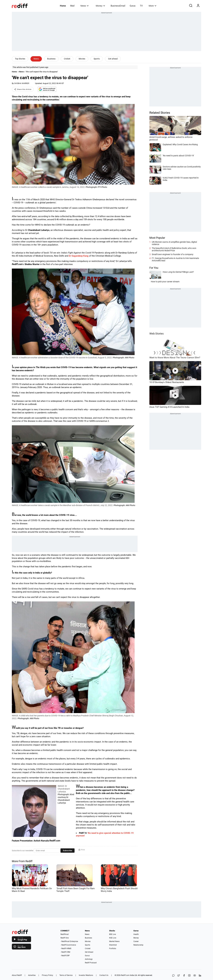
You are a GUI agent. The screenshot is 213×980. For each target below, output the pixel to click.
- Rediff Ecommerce (68, 945)
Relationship (138, 945)
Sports (97, 59)
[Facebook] (184, 976)
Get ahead (113, 59)
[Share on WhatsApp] (173, 976)
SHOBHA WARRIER (22, 83)
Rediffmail (65, 934)
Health (136, 934)
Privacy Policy (47, 975)
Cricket (67, 59)
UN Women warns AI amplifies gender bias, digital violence (174, 243)
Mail (72, 6)
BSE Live (112, 934)
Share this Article (23, 89)
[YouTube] (195, 976)
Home (63, 6)
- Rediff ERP (65, 956)
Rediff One (65, 938)
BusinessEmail (118, 6)
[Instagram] (189, 976)
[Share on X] (179, 976)
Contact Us (104, 975)
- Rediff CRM (65, 952)
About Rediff (17, 975)
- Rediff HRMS (66, 949)
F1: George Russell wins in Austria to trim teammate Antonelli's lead (175, 259)
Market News (114, 941)
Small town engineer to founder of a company (173, 254)
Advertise (32, 975)
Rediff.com (125, 975)
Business (51, 59)
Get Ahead (89, 952)
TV (141, 6)
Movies (82, 59)
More (153, 6)
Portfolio (113, 949)
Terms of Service (66, 975)
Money (100, 6)
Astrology (89, 959)
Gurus (133, 6)
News (85, 6)
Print (82, 850)
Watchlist (113, 945)
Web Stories (156, 334)
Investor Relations (86, 975)
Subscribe (68, 851)
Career (136, 941)
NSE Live (113, 938)
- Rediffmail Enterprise (69, 941)
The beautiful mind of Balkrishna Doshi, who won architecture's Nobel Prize (174, 249)
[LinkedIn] (200, 976)
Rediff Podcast (91, 963)
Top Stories (20, 59)
